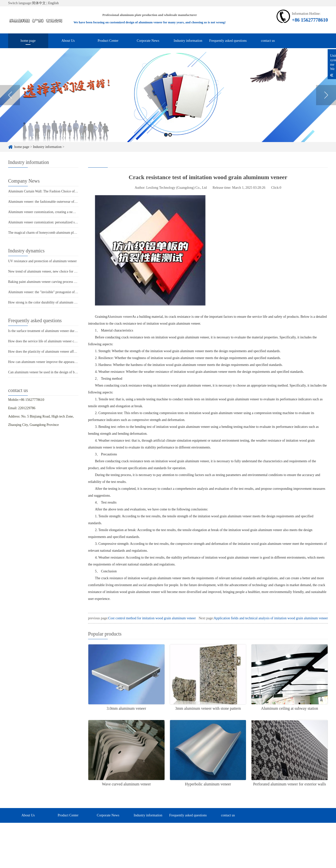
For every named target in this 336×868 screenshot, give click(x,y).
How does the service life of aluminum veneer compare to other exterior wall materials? (69, 341)
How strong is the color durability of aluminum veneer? (46, 302)
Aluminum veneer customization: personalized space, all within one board (59, 222)
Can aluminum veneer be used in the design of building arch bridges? (56, 372)
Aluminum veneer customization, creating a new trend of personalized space (61, 212)
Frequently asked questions (228, 41)
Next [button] (326, 96)
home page (28, 41)
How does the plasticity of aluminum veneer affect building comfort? (56, 352)
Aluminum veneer (120, 317)
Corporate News (148, 41)
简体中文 (39, 3)
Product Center (108, 41)
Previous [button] (10, 96)
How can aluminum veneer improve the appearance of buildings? (53, 362)
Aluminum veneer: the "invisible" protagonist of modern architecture (56, 292)
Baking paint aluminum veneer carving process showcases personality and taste (63, 282)
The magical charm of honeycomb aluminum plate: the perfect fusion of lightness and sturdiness (75, 233)
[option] (168, 95)
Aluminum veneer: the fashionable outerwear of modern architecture (55, 202)
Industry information (188, 41)
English (53, 3)
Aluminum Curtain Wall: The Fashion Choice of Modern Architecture (56, 191)
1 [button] (166, 135)
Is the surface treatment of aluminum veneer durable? (45, 331)
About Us (68, 41)
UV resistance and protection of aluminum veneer (42, 261)
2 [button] (170, 135)
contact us (268, 41)
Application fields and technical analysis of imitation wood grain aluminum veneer (271, 618)
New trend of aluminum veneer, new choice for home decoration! (53, 271)
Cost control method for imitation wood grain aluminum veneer (152, 618)
